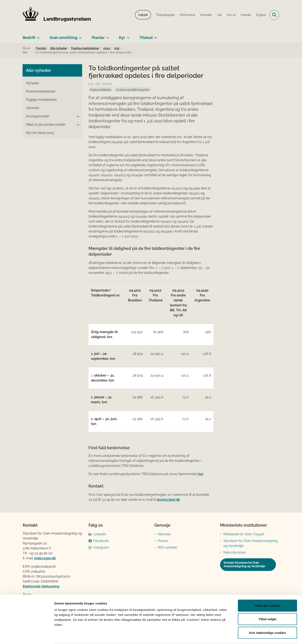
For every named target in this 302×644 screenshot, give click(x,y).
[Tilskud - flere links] (155, 36)
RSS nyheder (167, 547)
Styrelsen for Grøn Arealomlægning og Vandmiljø (250, 543)
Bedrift (29, 38)
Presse (163, 541)
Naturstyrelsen (235, 552)
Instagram (101, 547)
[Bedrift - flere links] (38, 36)
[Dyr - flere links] (127, 36)
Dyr (122, 38)
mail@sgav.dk (45, 558)
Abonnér (164, 534)
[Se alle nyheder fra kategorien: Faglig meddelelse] (101, 90)
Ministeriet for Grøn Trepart (244, 534)
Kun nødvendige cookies (267, 617)
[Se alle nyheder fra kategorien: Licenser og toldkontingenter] (132, 90)
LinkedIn (100, 534)
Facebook (101, 541)
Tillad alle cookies (267, 590)
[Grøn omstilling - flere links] (80, 36)
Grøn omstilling (64, 38)
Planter (98, 38)
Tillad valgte (267, 603)
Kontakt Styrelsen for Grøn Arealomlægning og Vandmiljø (244, 565)
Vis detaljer (215, 636)
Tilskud (146, 38)
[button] (77, 117)
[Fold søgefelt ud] (274, 15)
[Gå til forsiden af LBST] (57, 15)
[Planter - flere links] (107, 36)
